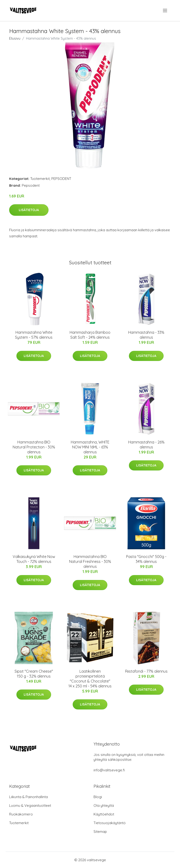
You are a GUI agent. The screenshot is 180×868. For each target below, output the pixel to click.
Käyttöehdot (104, 814)
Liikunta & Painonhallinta (28, 797)
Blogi (98, 797)
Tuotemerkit (40, 179)
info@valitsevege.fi (109, 770)
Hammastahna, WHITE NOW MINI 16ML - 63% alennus (90, 447)
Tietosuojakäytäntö (110, 823)
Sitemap (100, 832)
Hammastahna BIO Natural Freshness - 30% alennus (90, 561)
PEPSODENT (61, 179)
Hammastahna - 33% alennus (146, 335)
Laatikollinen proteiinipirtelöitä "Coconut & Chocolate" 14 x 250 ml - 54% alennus (90, 679)
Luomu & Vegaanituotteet (30, 805)
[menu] (165, 11)
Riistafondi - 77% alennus (146, 671)
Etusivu (15, 38)
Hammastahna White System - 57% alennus (34, 335)
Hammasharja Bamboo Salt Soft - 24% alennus (90, 335)
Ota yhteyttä (104, 805)
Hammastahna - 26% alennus (146, 445)
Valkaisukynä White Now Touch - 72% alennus (34, 559)
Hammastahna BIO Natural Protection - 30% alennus (34, 447)
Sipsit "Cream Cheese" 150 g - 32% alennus (34, 674)
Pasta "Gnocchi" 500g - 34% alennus (146, 559)
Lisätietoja (29, 210)
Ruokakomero (21, 814)
